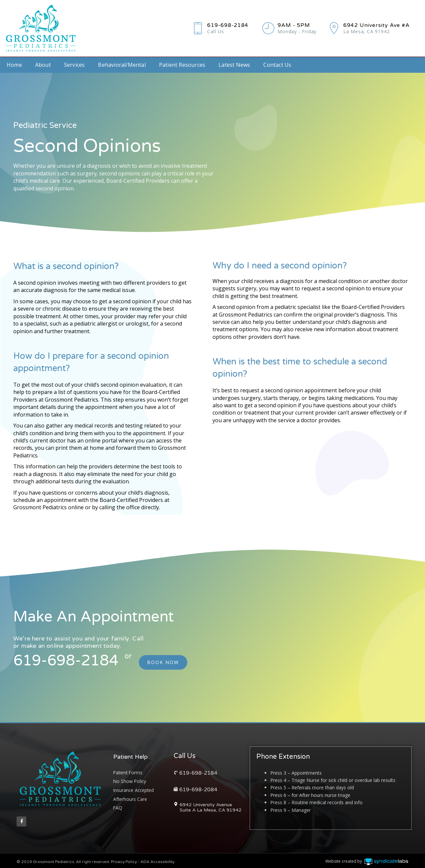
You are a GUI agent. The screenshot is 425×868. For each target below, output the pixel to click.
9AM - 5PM (298, 25)
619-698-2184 (232, 25)
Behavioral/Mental (122, 65)
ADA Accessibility (157, 860)
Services (75, 65)
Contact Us (277, 65)
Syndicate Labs (407, 857)
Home (14, 65)
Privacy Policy (124, 860)
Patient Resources (182, 65)
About (43, 65)
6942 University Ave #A (382, 25)
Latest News (234, 65)
